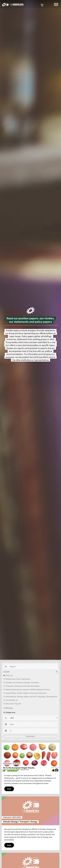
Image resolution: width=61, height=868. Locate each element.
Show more (30, 736)
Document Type (13, 704)
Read (10, 789)
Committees (12, 700)
